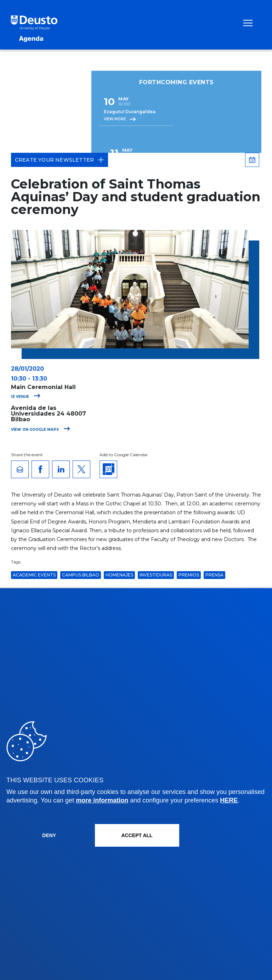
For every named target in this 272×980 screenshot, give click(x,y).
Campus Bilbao (81, 575)
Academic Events (34, 575)
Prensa (214, 575)
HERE (229, 800)
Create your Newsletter (59, 160)
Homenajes (119, 575)
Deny (49, 835)
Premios (189, 575)
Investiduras (156, 575)
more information (102, 800)
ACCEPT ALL (137, 835)
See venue (24, 397)
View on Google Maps (41, 430)
